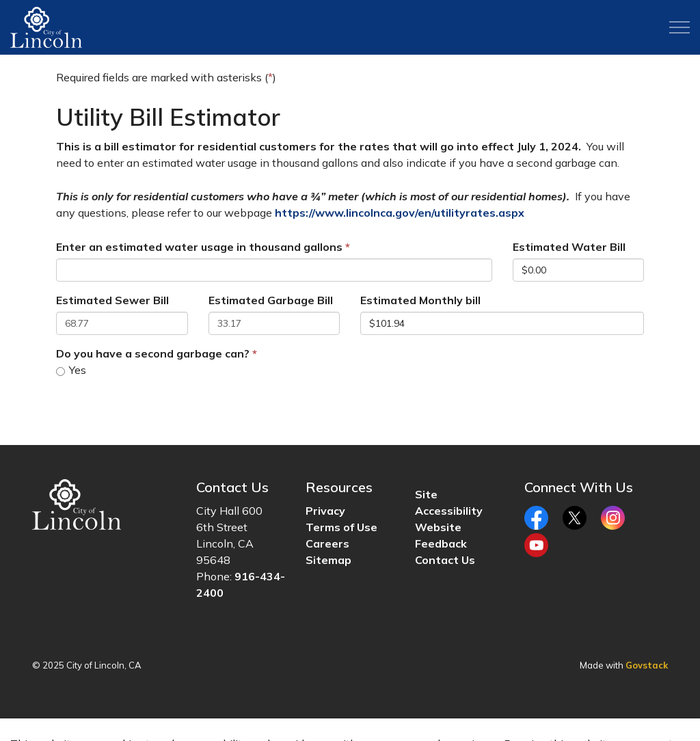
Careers (327, 543)
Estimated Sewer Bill (112, 300)
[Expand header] (679, 27)
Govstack (647, 665)
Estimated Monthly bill (420, 300)
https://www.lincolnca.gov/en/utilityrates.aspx (400, 213)
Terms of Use (341, 527)
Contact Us (445, 560)
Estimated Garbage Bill (271, 300)
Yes (71, 370)
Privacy (325, 511)
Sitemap (328, 560)
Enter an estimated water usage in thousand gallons (199, 247)
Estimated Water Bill (569, 247)
